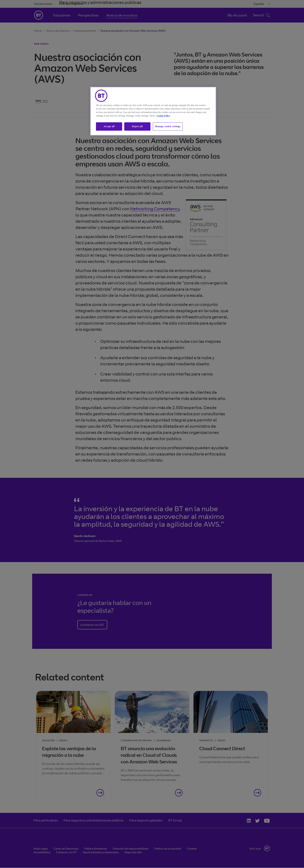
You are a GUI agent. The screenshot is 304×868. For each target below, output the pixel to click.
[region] (153, 111)
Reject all (137, 126)
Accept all (109, 126)
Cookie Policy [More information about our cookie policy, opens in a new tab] (163, 116)
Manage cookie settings (168, 126)
